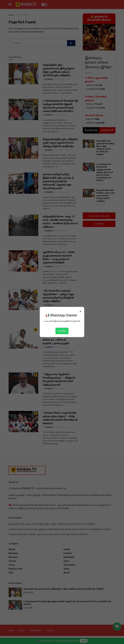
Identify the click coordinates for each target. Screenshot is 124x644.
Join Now (62, 331)
